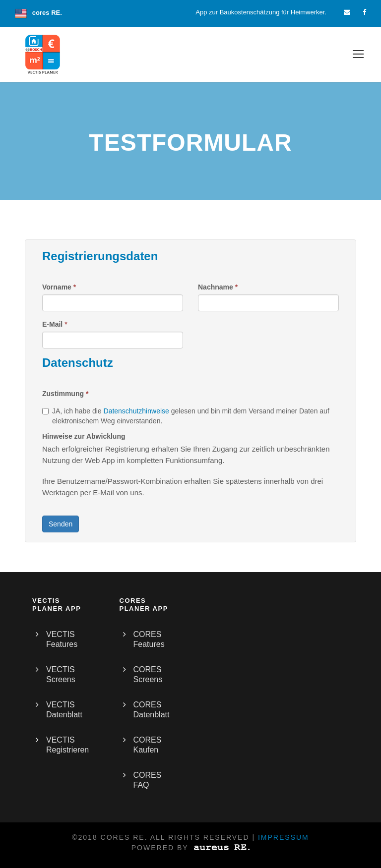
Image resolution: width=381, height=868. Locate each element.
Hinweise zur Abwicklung (84, 436)
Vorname (59, 287)
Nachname (218, 287)
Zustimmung (65, 394)
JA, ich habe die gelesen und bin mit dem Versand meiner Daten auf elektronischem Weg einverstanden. (186, 416)
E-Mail (55, 324)
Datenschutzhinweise (136, 411)
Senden (61, 524)
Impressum (284, 837)
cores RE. (47, 13)
